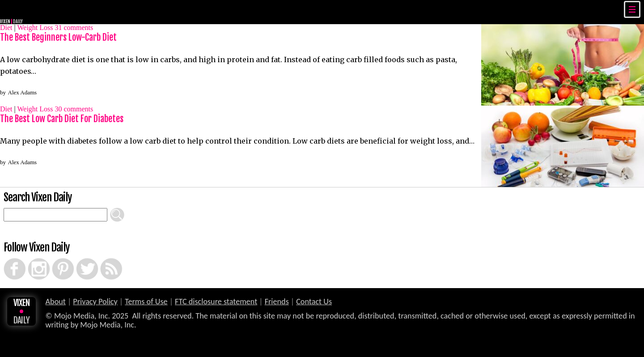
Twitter (79, 258)
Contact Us (314, 302)
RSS (102, 258)
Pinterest (55, 258)
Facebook (7, 258)
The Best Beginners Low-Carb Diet (58, 37)
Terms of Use (146, 302)
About (56, 302)
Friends (277, 302)
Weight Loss (35, 28)
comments (74, 28)
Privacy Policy (95, 302)
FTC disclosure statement (216, 302)
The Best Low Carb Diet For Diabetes (62, 119)
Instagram (31, 258)
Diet (6, 28)
